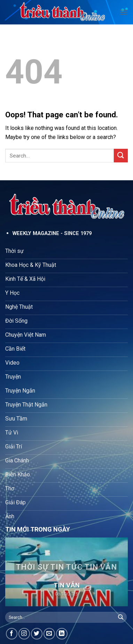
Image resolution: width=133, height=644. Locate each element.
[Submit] (121, 156)
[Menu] (124, 12)
